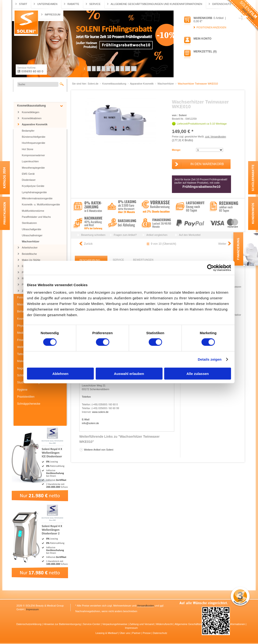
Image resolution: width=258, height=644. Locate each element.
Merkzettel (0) (205, 52)
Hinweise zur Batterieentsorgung (63, 624)
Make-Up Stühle (31, 260)
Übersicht (169, 244)
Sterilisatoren (29, 223)
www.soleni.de (100, 412)
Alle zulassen (198, 373)
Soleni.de (26, 23)
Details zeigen (210, 359)
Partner (137, 633)
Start (23, 4)
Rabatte (73, 4)
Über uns (125, 633)
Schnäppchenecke (29, 404)
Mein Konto (202, 39)
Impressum (53, 15)
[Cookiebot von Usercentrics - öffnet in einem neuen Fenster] (211, 268)
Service (95, 4)
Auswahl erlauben (129, 373)
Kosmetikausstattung (31, 106)
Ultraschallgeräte (32, 229)
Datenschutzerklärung (29, 624)
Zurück (88, 244)
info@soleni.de (90, 423)
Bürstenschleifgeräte (34, 137)
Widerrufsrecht (165, 624)
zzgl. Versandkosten (216, 137)
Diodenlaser (29, 180)
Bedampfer (28, 131)
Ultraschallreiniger (32, 235)
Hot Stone (28, 149)
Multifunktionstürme (33, 211)
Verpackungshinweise (115, 624)
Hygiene (22, 390)
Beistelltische (29, 254)
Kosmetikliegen (31, 112)
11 (134, 69)
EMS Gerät (28, 174)
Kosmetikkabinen (32, 118)
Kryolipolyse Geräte (33, 186)
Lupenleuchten (30, 161)
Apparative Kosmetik (35, 124)
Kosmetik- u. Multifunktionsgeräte (41, 204)
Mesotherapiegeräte (33, 168)
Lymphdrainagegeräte (34, 192)
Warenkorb (203, 18)
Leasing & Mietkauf (107, 633)
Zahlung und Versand (142, 624)
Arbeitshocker (30, 248)
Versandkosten (146, 606)
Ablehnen (60, 373)
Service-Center (92, 624)
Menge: (176, 150)
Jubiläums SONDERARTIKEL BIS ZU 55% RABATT (41, 97)
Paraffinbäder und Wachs (36, 217)
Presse (147, 633)
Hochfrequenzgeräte (34, 143)
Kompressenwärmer (33, 155)
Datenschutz (222, 4)
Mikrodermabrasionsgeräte (37, 198)
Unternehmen (47, 4)
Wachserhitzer (31, 241)
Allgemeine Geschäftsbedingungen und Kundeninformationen (156, 4)
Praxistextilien (26, 397)
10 (128, 69)
